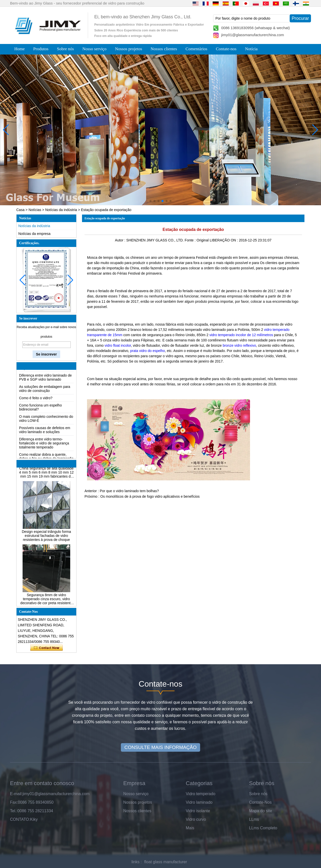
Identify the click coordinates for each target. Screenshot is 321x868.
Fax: (14, 802)
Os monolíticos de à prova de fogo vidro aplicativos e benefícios (150, 496)
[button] (150, 201)
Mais (190, 828)
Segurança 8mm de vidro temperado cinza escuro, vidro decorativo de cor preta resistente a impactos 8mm (46, 602)
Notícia (251, 49)
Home (20, 49)
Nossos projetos (128, 49)
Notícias (35, 210)
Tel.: (14, 811)
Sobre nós (65, 49)
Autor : (121, 240)
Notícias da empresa (34, 234)
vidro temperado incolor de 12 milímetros (241, 335)
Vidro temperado (201, 794)
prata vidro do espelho (148, 351)
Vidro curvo (196, 819)
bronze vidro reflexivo (239, 345)
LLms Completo (263, 828)
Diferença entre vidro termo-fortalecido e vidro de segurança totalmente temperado (44, 443)
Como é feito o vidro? (36, 398)
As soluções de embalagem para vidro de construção (45, 389)
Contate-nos (226, 49)
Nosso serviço (95, 49)
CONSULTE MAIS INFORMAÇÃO (160, 747)
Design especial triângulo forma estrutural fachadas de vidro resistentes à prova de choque (46, 539)
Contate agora (47, 648)
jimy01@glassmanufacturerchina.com (253, 35)
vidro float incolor (117, 345)
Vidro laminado (199, 802)
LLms (254, 819)
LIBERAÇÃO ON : (224, 240)
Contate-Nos (260, 802)
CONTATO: (20, 819)
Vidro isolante (198, 811)
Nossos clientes (164, 49)
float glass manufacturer (166, 862)
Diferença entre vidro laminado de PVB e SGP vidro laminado (45, 377)
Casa (20, 210)
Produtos (41, 49)
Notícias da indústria (61, 210)
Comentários (196, 49)
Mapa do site (261, 811)
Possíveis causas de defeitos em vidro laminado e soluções (45, 430)
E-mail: (16, 794)
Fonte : (190, 240)
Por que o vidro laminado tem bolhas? (129, 491)
